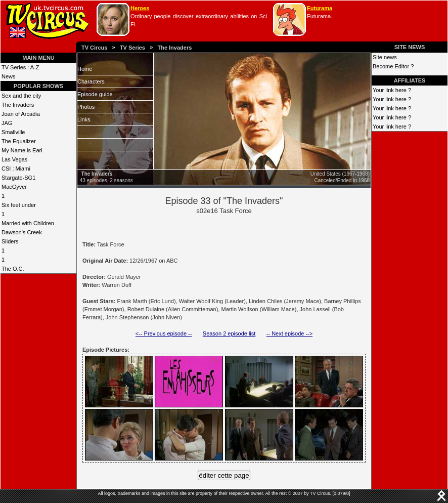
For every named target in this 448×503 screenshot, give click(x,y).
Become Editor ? (393, 66)
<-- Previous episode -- (164, 333)
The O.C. (13, 269)
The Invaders (174, 48)
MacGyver (14, 187)
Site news (385, 57)
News (9, 76)
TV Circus (94, 48)
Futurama (320, 8)
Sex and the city (21, 96)
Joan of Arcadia (21, 114)
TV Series (132, 48)
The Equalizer (19, 141)
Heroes (140, 8)
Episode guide (95, 94)
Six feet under (19, 205)
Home (85, 69)
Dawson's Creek (22, 232)
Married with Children (28, 223)
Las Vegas (14, 159)
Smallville (13, 132)
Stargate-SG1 (18, 178)
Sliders (10, 241)
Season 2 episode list (229, 333)
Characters (91, 81)
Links (84, 119)
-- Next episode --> (289, 333)
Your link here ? (392, 90)
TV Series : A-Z (20, 67)
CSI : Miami (16, 169)
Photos (86, 107)
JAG (7, 123)
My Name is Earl (22, 150)
